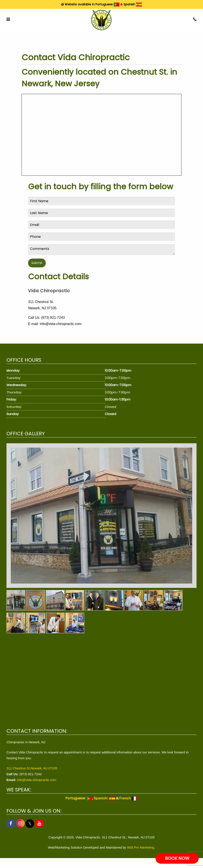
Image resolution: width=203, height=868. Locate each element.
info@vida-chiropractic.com (37, 780)
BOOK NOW (177, 858)
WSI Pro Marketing (141, 847)
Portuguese (107, 4)
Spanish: (104, 798)
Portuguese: (79, 798)
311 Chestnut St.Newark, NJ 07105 (32, 768)
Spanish (133, 4)
